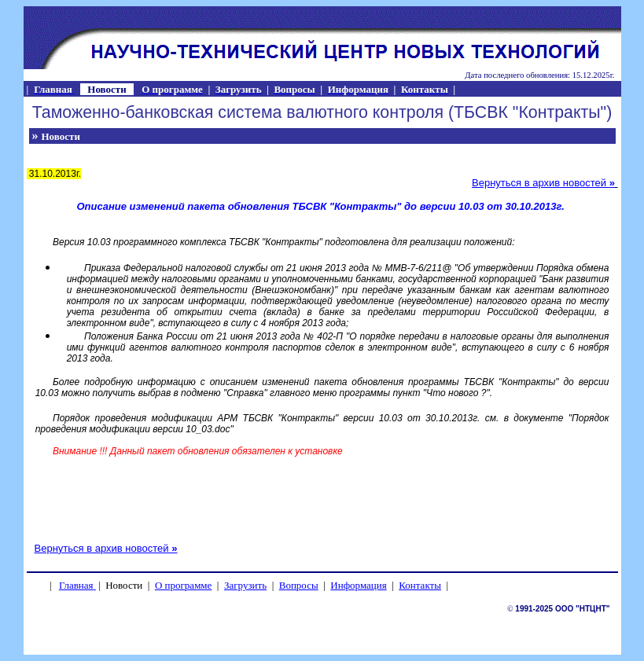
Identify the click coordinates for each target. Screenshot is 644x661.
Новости (61, 136)
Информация (358, 585)
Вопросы (299, 585)
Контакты (420, 585)
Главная (76, 585)
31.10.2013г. (54, 174)
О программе (183, 585)
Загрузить (245, 585)
